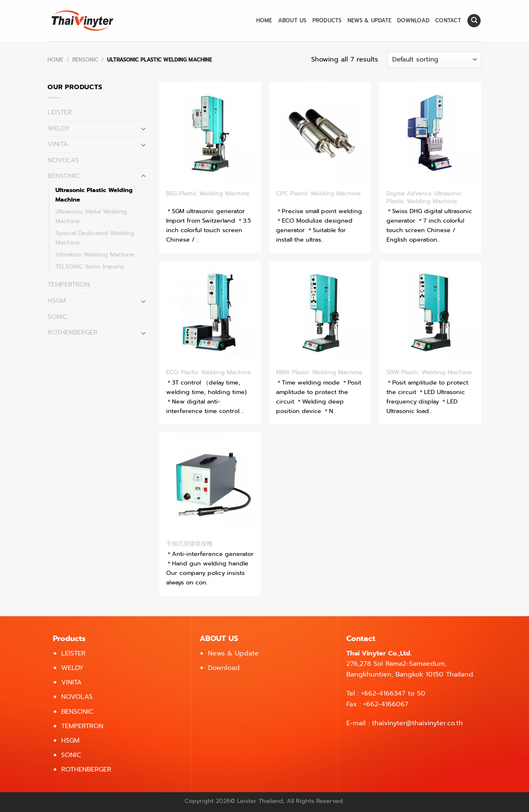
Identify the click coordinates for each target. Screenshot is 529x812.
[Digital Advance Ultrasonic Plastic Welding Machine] (430, 133)
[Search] (474, 21)
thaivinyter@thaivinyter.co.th (417, 723)
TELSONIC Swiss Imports (90, 266)
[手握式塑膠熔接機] (210, 483)
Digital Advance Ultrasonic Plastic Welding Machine (424, 197)
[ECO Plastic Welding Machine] (210, 312)
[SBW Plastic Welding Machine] (430, 312)
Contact (448, 20)
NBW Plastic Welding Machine (319, 372)
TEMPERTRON (69, 285)
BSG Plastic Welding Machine (208, 194)
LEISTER (60, 112)
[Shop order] (434, 60)
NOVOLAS (63, 160)
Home (264, 20)
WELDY (59, 128)
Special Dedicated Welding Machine (95, 238)
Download (413, 20)
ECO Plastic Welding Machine (209, 372)
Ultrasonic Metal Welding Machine (91, 216)
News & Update (369, 20)
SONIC (57, 317)
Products (327, 20)
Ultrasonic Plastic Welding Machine (94, 195)
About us (292, 20)
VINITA (58, 144)
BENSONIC (85, 60)
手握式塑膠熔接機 (189, 544)
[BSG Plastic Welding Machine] (210, 133)
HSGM (57, 301)
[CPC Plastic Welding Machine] (320, 133)
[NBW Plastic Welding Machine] (320, 312)
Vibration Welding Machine (95, 254)
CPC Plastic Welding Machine (318, 194)
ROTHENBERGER (73, 332)
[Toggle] (143, 128)
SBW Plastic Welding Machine (429, 372)
